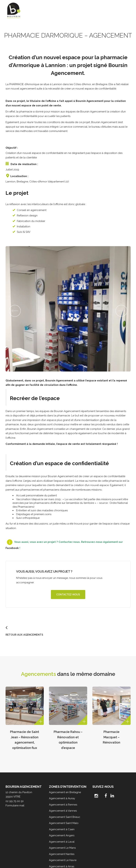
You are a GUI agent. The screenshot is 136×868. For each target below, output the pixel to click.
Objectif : (12, 148)
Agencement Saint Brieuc (65, 817)
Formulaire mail (15, 806)
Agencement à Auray (62, 798)
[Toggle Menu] (126, 9)
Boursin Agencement (90, 101)
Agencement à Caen (62, 829)
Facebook (12, 548)
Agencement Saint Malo (64, 823)
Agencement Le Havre (63, 860)
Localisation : (19, 176)
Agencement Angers (62, 835)
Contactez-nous (68, 595)
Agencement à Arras (62, 866)
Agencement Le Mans (62, 848)
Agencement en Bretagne (65, 792)
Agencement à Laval (62, 842)
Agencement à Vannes (63, 811)
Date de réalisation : (24, 164)
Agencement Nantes (62, 854)
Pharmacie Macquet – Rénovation (112, 737)
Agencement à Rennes (63, 805)
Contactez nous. (69, 542)
